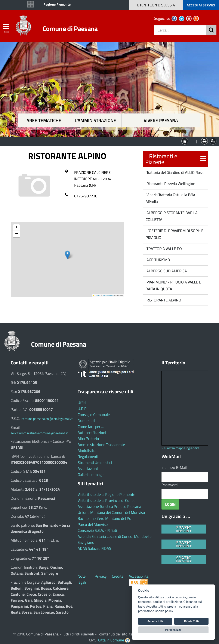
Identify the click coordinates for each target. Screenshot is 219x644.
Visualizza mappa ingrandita (181, 448)
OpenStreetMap (108, 295)
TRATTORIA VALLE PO (164, 249)
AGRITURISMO (158, 260)
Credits (118, 576)
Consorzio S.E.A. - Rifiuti (97, 530)
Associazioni (88, 469)
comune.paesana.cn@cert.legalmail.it (47, 419)
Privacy (101, 576)
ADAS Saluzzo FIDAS (94, 548)
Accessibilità (139, 576)
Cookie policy (164, 611)
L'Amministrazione (106, 141)
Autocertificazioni (92, 433)
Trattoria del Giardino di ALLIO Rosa (175, 172)
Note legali (82, 579)
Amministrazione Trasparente (101, 445)
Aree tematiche (44, 120)
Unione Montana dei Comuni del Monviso (111, 512)
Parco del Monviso (93, 524)
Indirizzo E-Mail (174, 467)
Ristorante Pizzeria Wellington (170, 184)
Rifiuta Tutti (191, 621)
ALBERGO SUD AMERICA (166, 271)
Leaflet (96, 295)
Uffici (82, 403)
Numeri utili (87, 421)
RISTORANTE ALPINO (163, 300)
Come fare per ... (91, 427)
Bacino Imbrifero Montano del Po (104, 518)
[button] (67, 255)
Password (170, 485)
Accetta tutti (155, 621)
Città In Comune (111, 640)
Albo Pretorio (88, 439)
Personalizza (173, 630)
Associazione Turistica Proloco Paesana (109, 506)
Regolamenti (88, 457)
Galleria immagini (92, 475)
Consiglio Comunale (94, 415)
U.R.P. (82, 409)
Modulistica (87, 451)
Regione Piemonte (57, 4)
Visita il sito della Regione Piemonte (106, 494)
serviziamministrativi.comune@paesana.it (39, 433)
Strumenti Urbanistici (95, 463)
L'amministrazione (96, 120)
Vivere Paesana (161, 120)
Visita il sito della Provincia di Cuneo (107, 500)
